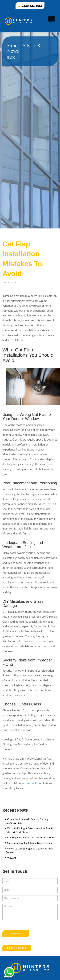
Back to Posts (17, 948)
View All (11, 858)
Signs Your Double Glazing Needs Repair (29, 843)
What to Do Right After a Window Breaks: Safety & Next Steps (30, 830)
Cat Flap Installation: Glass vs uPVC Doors (30, 837)
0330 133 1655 (32, 6)
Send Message (16, 934)
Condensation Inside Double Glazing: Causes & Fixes (27, 821)
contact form (35, 783)
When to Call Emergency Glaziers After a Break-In (29, 850)
